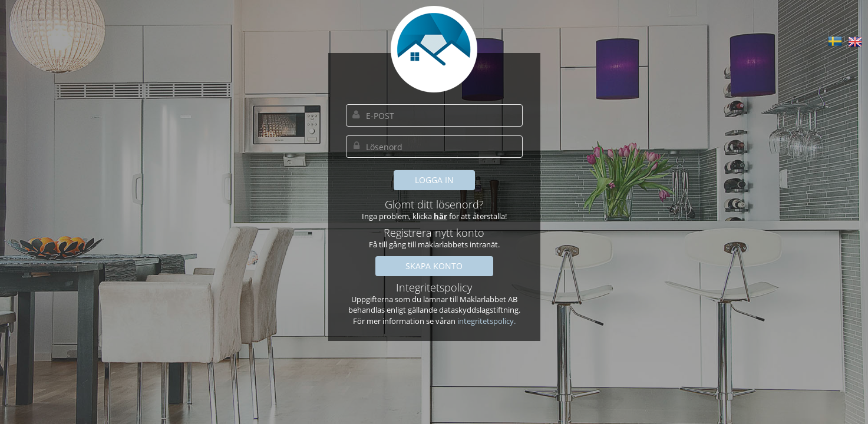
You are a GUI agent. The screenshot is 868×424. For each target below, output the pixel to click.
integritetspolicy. (486, 321)
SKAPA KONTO (434, 266)
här (440, 216)
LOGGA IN (434, 180)
